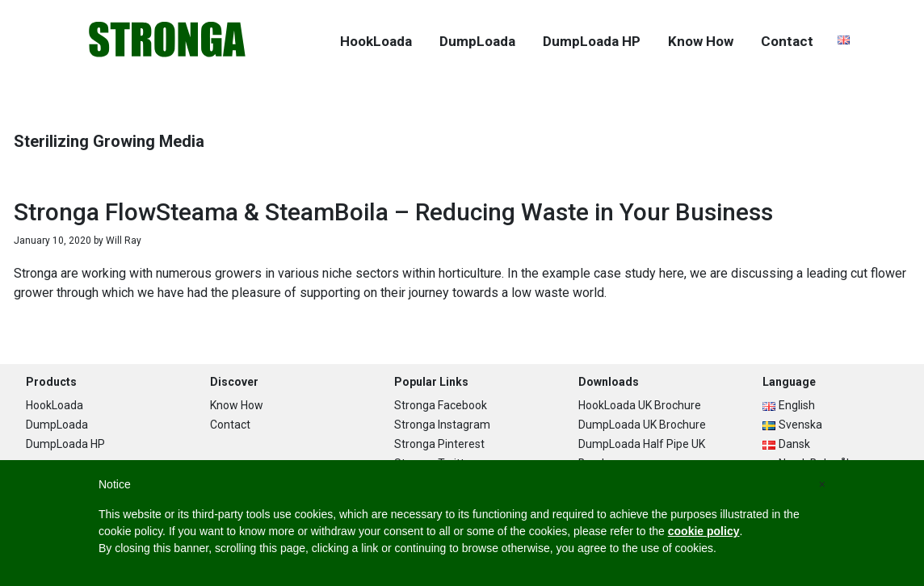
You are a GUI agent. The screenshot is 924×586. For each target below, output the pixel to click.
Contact (230, 425)
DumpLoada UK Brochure (642, 425)
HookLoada (55, 405)
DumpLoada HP (65, 444)
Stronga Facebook (441, 405)
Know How (237, 405)
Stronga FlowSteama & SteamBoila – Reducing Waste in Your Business (393, 212)
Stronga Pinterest (439, 444)
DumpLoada (57, 425)
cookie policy (704, 531)
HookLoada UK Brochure (640, 405)
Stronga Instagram (442, 425)
